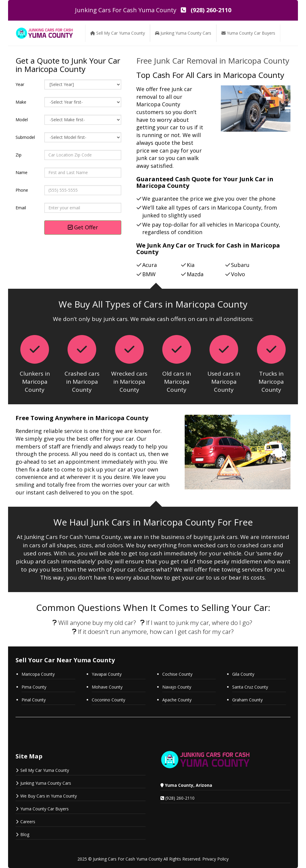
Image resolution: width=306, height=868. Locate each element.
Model (22, 120)
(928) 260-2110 (180, 798)
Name (22, 172)
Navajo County (177, 687)
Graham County (247, 700)
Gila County (243, 674)
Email (21, 208)
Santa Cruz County (250, 687)
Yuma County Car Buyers (45, 809)
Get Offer (83, 227)
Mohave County (107, 687)
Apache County (177, 700)
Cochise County (177, 674)
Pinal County (34, 700)
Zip (19, 155)
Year (20, 84)
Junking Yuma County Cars (46, 783)
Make (21, 102)
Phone (22, 190)
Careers (28, 822)
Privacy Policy (215, 859)
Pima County (34, 687)
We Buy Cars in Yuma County (49, 796)
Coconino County (108, 700)
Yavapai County (107, 674)
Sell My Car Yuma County (45, 770)
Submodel (25, 137)
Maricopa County (38, 674)
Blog (25, 834)
